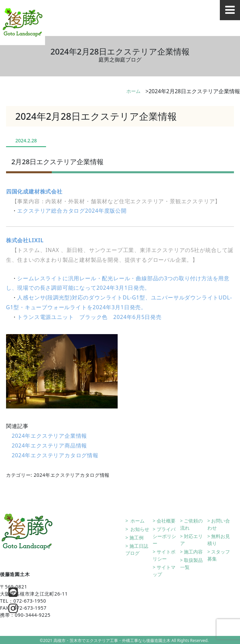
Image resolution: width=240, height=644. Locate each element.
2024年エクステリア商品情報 (50, 445)
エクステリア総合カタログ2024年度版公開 (72, 211)
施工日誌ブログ (137, 549)
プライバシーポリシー (164, 536)
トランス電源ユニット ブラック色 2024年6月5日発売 (89, 317)
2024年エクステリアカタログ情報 (55, 455)
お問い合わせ (219, 524)
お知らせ (139, 529)
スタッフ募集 (219, 555)
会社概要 (166, 521)
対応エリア (192, 540)
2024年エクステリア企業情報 (50, 436)
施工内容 (193, 552)
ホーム (133, 91)
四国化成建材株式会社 (34, 191)
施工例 (136, 538)
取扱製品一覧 (192, 564)
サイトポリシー (164, 555)
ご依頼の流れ (192, 524)
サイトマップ (164, 571)
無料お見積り (219, 540)
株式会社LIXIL (25, 240)
